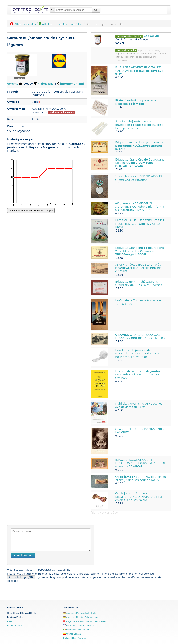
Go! (96, 10)
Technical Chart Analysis (74, 638)
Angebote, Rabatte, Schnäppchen (80, 617)
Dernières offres (15, 626)
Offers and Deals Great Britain (79, 626)
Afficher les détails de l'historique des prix (31, 211)
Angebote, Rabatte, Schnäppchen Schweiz (84, 621)
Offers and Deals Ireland (76, 630)
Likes (10, 621)
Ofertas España (72, 634)
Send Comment (23, 555)
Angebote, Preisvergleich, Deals (79, 613)
